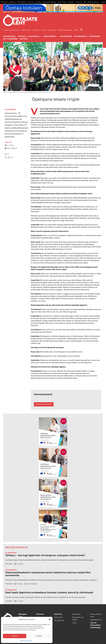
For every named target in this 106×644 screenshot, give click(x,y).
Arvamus (22, 36)
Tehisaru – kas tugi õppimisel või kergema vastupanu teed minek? (45, 555)
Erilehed (36, 30)
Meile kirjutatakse (65, 30)
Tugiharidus (95, 36)
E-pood (51, 30)
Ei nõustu (39, 636)
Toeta (76, 30)
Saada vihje (26, 30)
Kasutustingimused (26, 641)
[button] (50, 619)
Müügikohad (59, 620)
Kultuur (24, 39)
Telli (43, 30)
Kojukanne (58, 617)
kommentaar (31, 584)
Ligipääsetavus (96, 620)
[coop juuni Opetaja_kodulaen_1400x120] (53, 8)
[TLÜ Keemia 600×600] (53, 432)
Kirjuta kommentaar (44, 404)
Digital (99, 641)
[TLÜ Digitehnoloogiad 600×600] (53, 524)
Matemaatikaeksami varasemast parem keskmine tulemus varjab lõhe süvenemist (48, 574)
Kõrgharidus (49, 36)
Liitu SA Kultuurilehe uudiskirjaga (95, 625)
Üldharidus (34, 36)
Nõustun (15, 636)
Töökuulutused (10, 30)
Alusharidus (66, 36)
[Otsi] (81, 30)
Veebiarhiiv (77, 614)
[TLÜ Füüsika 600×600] (53, 462)
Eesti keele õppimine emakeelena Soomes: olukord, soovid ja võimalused (49, 593)
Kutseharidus (80, 36)
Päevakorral (9, 36)
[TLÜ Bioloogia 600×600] (53, 493)
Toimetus (40, 614)
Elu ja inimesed (10, 39)
